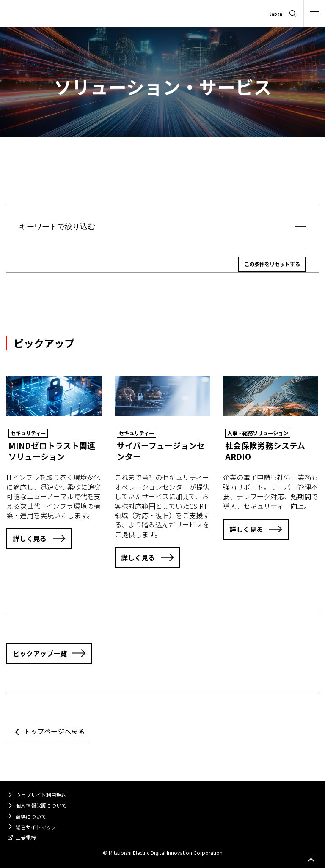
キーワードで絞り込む (57, 227)
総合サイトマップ (36, 827)
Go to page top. (311, 860)
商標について (31, 816)
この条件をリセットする (272, 264)
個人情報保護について (41, 805)
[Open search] (293, 14)
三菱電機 (26, 837)
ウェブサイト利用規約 (41, 795)
